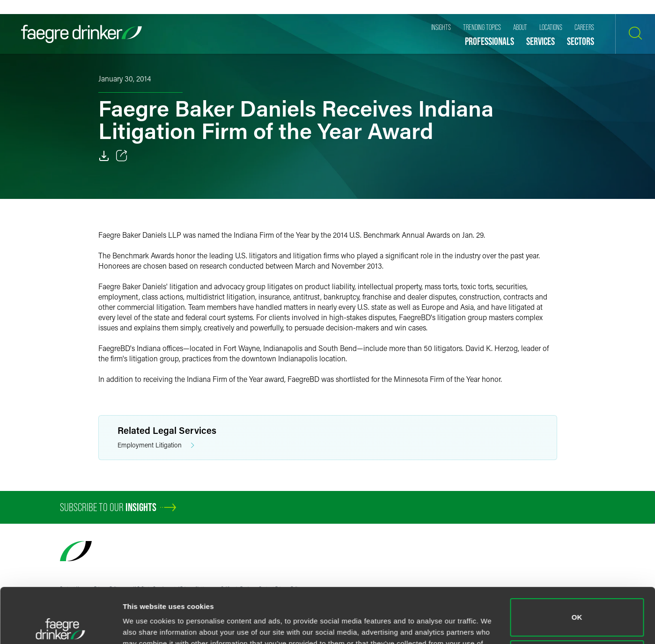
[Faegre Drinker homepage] (81, 34)
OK (577, 562)
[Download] (104, 156)
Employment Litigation (156, 445)
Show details (144, 626)
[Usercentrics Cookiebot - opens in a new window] (61, 626)
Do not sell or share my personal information (577, 604)
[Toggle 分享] (122, 156)
